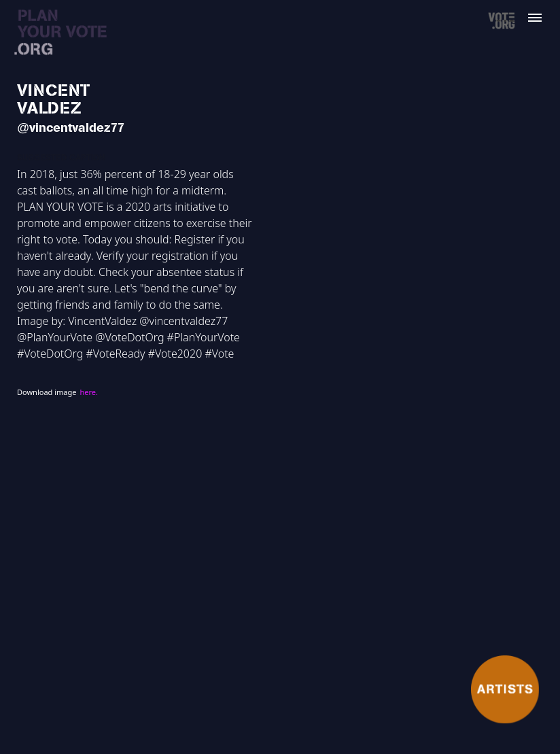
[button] (543, 12)
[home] (62, 33)
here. (88, 392)
